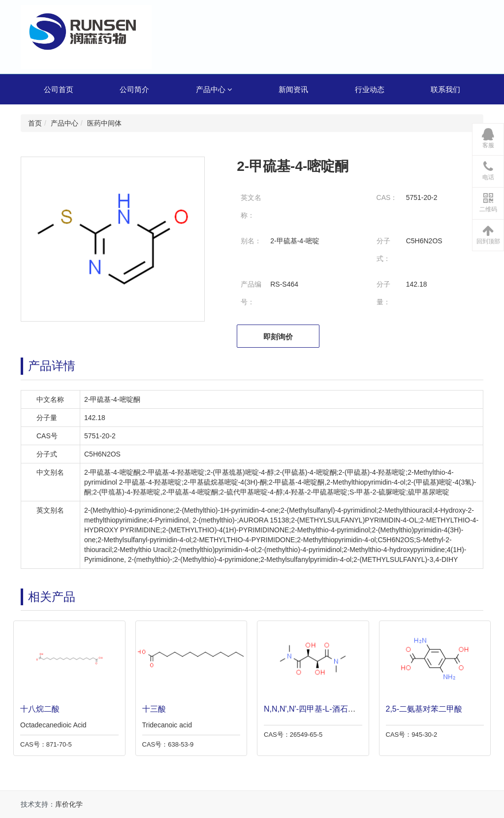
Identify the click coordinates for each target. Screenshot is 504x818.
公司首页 (59, 89)
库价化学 (69, 804)
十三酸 (152, 709)
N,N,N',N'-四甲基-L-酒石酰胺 (311, 709)
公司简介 (134, 89)
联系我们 (445, 89)
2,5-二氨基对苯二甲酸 (422, 709)
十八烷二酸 (37, 709)
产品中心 (214, 89)
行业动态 (370, 89)
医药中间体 (104, 123)
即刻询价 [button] (278, 337)
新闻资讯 (293, 89)
